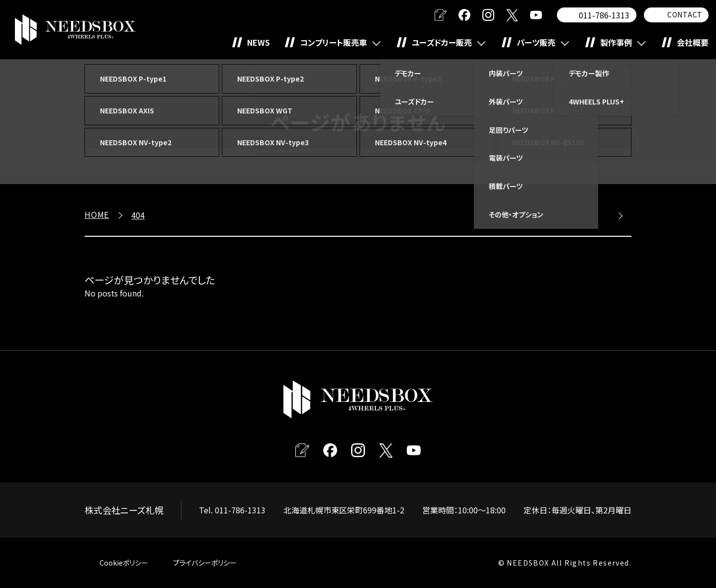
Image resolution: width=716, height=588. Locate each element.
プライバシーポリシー (205, 563)
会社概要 (693, 42)
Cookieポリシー (124, 563)
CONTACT (685, 14)
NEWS (259, 42)
